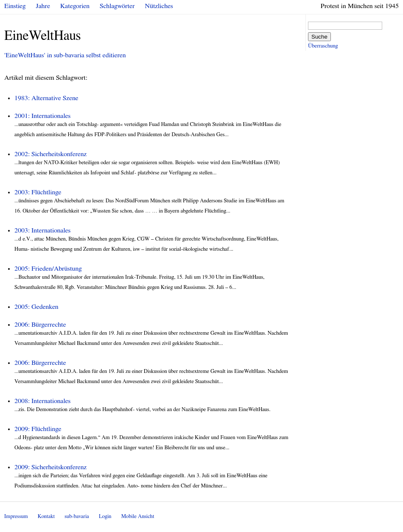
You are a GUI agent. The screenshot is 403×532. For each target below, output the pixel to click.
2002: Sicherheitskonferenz (50, 154)
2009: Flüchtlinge (38, 429)
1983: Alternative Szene (46, 98)
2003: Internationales (42, 230)
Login (105, 517)
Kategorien (75, 6)
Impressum (16, 517)
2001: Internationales (42, 116)
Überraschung (323, 46)
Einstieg (15, 6)
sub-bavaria (77, 517)
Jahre (43, 6)
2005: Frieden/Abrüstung (48, 269)
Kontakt (46, 517)
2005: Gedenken (36, 307)
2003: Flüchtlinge (38, 192)
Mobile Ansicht (138, 517)
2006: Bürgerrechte (40, 325)
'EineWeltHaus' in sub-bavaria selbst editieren (65, 55)
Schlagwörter (117, 6)
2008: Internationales (42, 401)
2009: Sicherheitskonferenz (50, 467)
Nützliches (159, 6)
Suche (319, 37)
